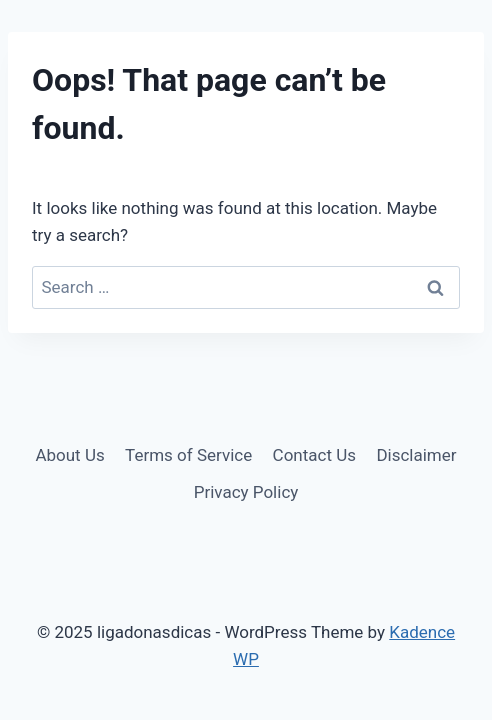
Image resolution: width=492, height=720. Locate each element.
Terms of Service (188, 455)
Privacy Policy (246, 492)
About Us (69, 455)
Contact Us (314, 455)
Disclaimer (416, 455)
